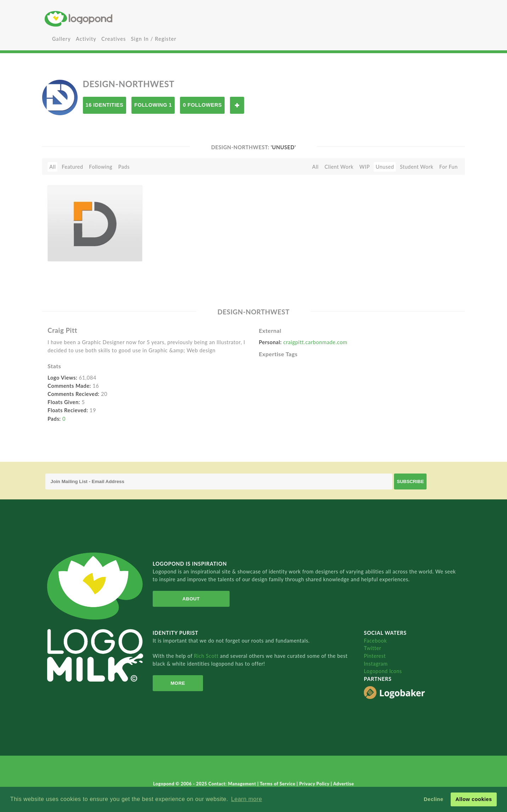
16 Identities (105, 105)
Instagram (376, 664)
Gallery (61, 39)
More (178, 683)
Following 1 (153, 105)
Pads (124, 167)
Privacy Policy (315, 784)
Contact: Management (233, 784)
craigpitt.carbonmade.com (315, 342)
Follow (237, 105)
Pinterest (375, 656)
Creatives (114, 39)
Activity (86, 39)
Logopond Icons (383, 671)
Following (101, 167)
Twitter (373, 648)
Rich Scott (207, 656)
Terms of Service (278, 784)
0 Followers (202, 105)
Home (114, 19)
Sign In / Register (154, 39)
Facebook (375, 641)
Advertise (343, 784)
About (191, 599)
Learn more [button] (246, 799)
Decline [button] (433, 799)
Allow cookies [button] (474, 799)
